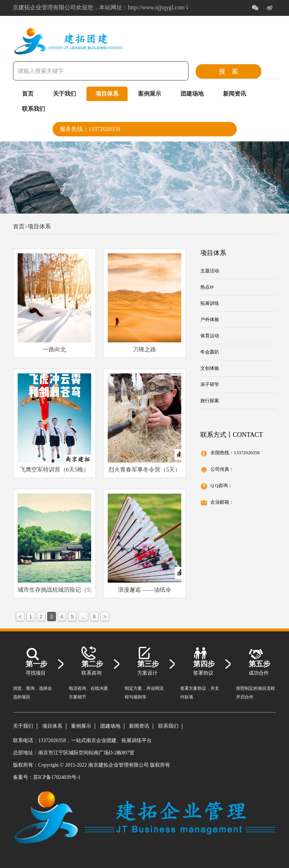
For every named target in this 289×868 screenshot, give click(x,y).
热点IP (207, 287)
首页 (28, 94)
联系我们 (34, 109)
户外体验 (210, 319)
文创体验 (210, 368)
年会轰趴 (210, 352)
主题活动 (210, 271)
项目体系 (107, 94)
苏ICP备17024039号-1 (57, 777)
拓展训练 (210, 303)
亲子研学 (210, 384)
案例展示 (150, 94)
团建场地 (192, 94)
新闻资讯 (235, 94)
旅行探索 (210, 401)
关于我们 (65, 94)
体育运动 (210, 336)
